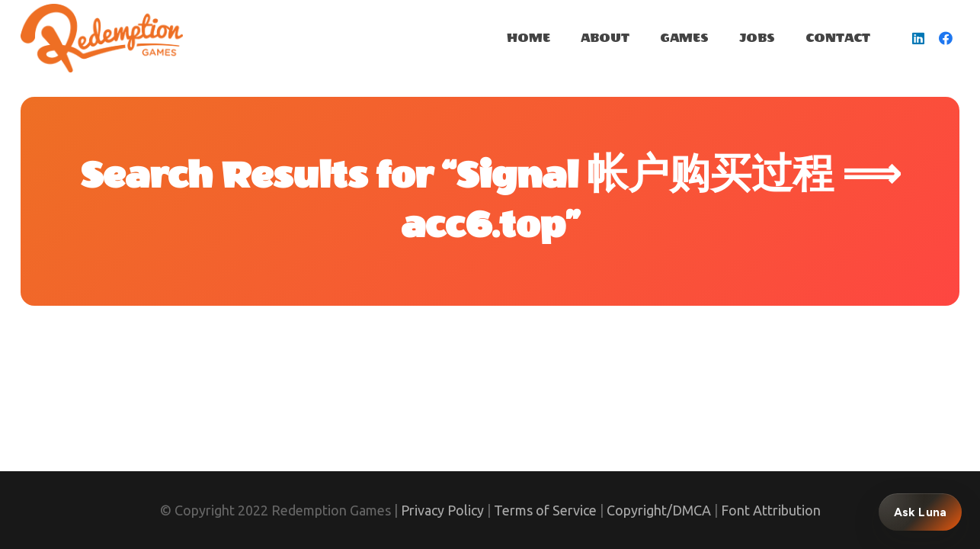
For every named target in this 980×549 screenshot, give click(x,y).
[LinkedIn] (918, 38)
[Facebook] (946, 38)
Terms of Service (545, 510)
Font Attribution (771, 510)
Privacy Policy (442, 510)
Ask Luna (920, 512)
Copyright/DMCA (659, 510)
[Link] (102, 38)
